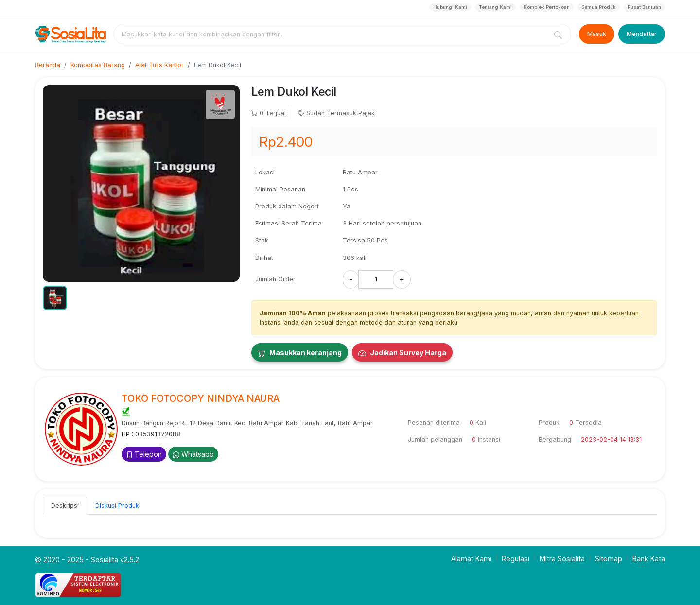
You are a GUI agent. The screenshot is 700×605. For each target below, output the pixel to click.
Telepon (144, 454)
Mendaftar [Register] (642, 34)
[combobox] (332, 34)
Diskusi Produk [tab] (117, 506)
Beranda (48, 65)
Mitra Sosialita (562, 559)
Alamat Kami (471, 559)
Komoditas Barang (98, 65)
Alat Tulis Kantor (159, 65)
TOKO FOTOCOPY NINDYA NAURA (201, 398)
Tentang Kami (495, 7)
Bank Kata (649, 559)
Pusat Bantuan (644, 7)
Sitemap (609, 559)
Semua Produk (599, 7)
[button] (55, 298)
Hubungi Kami (450, 7)
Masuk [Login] (597, 34)
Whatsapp (193, 454)
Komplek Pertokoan (547, 7)
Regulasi (516, 559)
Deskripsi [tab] (65, 506)
